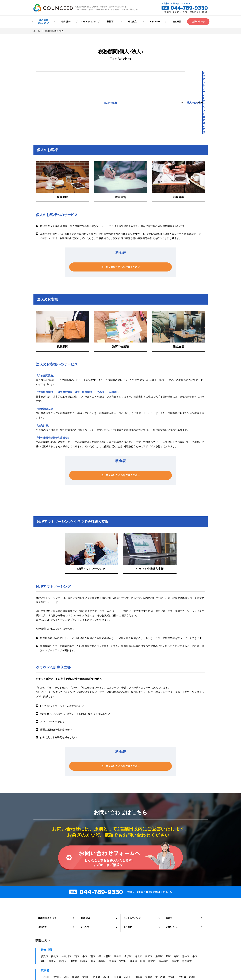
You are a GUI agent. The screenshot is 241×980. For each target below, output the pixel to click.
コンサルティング (88, 22)
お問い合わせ (198, 22)
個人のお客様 (64, 77)
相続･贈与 (66, 22)
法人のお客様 (121, 77)
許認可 (110, 22)
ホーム (37, 31)
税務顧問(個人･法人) (44, 22)
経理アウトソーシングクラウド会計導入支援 (177, 77)
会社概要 (177, 22)
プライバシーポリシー (94, 949)
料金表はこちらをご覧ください (121, 217)
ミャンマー (155, 22)
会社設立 (132, 22)
